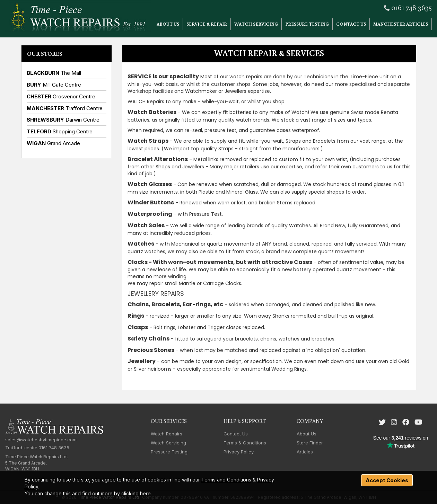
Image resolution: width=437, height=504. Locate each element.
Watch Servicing (256, 24)
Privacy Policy (239, 452)
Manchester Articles (401, 24)
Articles (305, 452)
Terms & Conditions (245, 443)
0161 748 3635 (412, 7)
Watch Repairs (167, 434)
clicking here (136, 493)
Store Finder (310, 443)
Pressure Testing (307, 24)
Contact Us (351, 24)
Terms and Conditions (226, 480)
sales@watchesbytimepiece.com (41, 440)
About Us (168, 24)
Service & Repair (207, 24)
